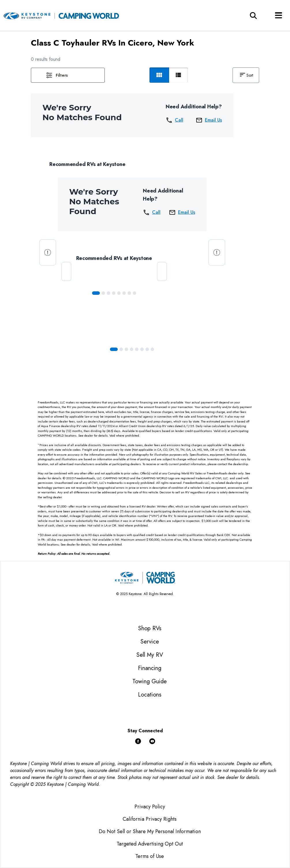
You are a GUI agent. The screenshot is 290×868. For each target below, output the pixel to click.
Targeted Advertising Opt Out (150, 844)
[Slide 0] (96, 293)
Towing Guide (150, 681)
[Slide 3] (114, 293)
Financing (150, 668)
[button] (68, 75)
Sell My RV (150, 655)
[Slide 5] (124, 293)
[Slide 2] (108, 293)
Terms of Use (150, 856)
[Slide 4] (119, 293)
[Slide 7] (134, 293)
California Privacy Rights (150, 819)
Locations (150, 695)
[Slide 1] (103, 293)
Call (174, 120)
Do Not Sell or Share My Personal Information (150, 831)
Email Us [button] (209, 120)
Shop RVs (150, 628)
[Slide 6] (129, 293)
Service (150, 642)
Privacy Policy (150, 807)
